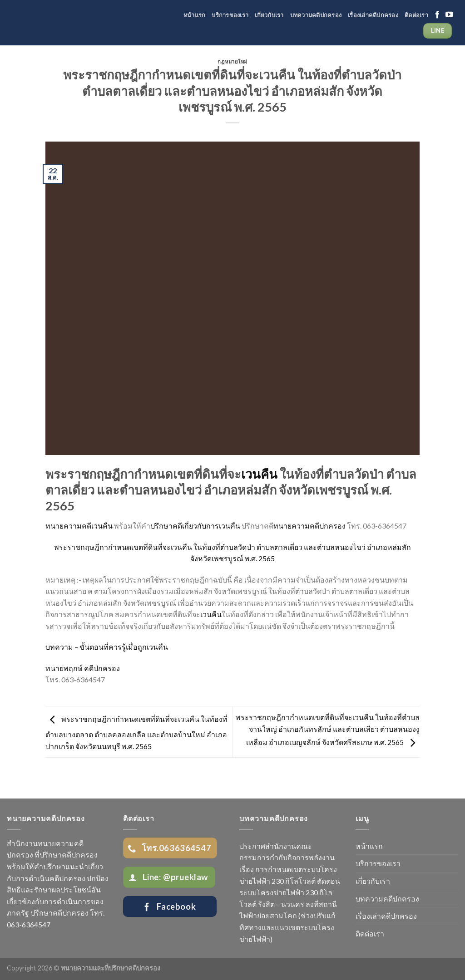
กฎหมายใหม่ (232, 61)
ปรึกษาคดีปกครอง (59, 913)
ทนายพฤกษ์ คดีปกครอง (83, 668)
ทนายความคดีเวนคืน (79, 526)
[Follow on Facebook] (437, 15)
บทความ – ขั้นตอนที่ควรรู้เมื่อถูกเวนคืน (107, 647)
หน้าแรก (195, 15)
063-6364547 (29, 924)
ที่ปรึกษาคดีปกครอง (66, 855)
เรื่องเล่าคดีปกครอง (373, 15)
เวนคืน (259, 474)
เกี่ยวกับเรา (269, 15)
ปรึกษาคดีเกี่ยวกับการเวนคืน (195, 526)
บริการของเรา (230, 15)
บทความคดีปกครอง (316, 15)
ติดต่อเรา (416, 15)
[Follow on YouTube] (449, 15)
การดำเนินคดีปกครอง (51, 878)
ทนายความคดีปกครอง (309, 526)
